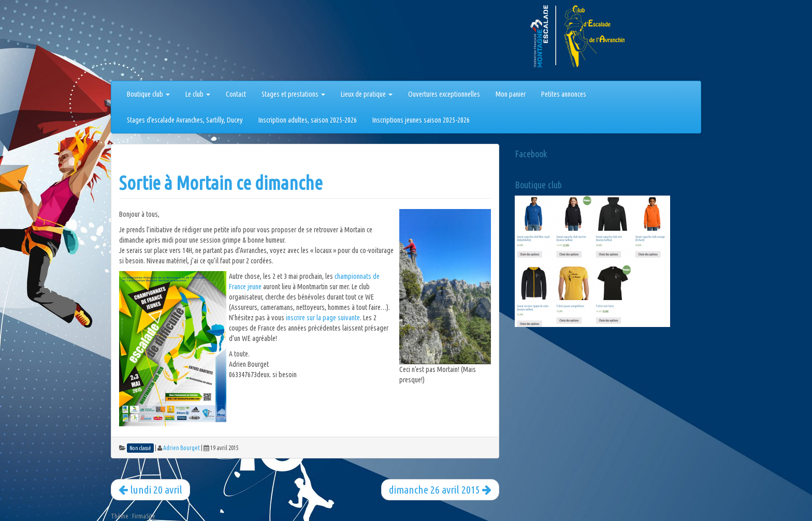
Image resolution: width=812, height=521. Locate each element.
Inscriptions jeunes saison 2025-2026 (421, 120)
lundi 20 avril (150, 489)
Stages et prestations (293, 94)
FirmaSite (144, 516)
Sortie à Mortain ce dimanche (221, 183)
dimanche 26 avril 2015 (440, 489)
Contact (236, 94)
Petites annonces (564, 94)
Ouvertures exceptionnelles (444, 94)
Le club (198, 94)
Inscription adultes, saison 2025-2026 (308, 120)
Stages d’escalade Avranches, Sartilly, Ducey (185, 120)
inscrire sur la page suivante (323, 318)
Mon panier (511, 94)
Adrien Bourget (182, 448)
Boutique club (148, 94)
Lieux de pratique (367, 94)
